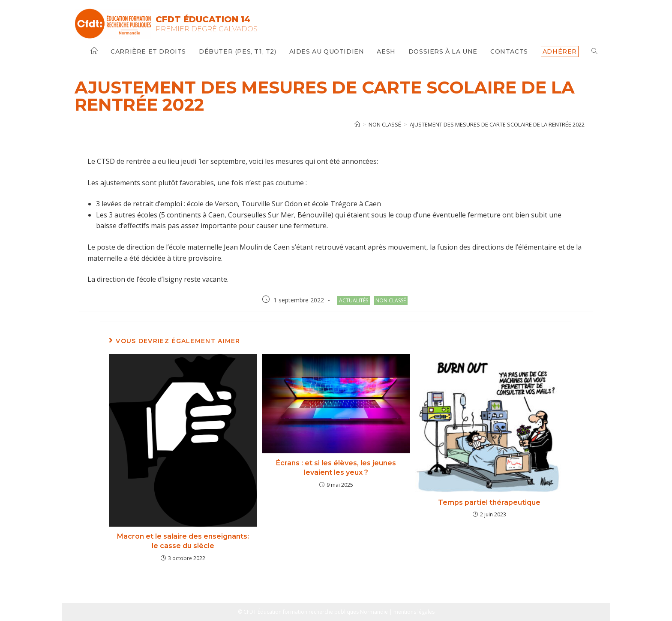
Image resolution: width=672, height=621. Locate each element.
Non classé (391, 300)
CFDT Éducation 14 (203, 19)
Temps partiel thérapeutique (489, 502)
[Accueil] (357, 124)
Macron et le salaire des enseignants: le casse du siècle (183, 541)
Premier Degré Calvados (207, 29)
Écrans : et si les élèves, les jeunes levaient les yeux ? (336, 468)
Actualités (354, 300)
